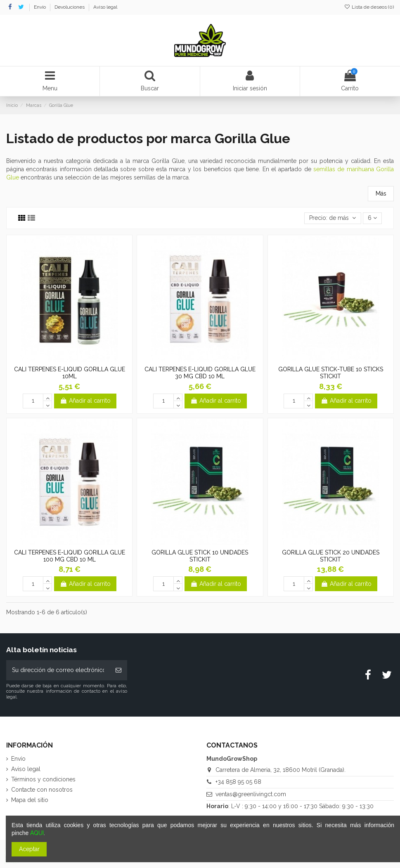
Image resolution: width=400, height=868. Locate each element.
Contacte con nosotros (42, 790)
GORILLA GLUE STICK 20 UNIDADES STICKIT (331, 556)
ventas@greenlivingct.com (251, 794)
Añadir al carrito (85, 401)
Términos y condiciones (43, 779)
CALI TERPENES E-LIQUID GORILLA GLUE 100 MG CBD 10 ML (70, 556)
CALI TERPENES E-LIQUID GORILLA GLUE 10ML (70, 373)
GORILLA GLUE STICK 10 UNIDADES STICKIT (200, 556)
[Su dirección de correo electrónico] (58, 670)
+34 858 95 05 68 (238, 782)
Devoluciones (70, 7)
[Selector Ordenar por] (333, 218)
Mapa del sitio (30, 800)
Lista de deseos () (369, 7)
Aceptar (29, 849)
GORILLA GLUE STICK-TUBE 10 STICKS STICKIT (331, 373)
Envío (40, 7)
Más (381, 193)
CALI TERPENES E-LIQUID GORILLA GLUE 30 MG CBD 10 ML (200, 373)
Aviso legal (105, 7)
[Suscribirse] (118, 670)
